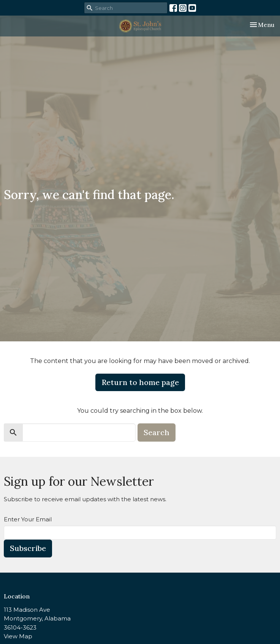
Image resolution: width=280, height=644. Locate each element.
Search (157, 432)
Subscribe (28, 548)
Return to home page (140, 382)
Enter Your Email (28, 519)
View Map (18, 636)
